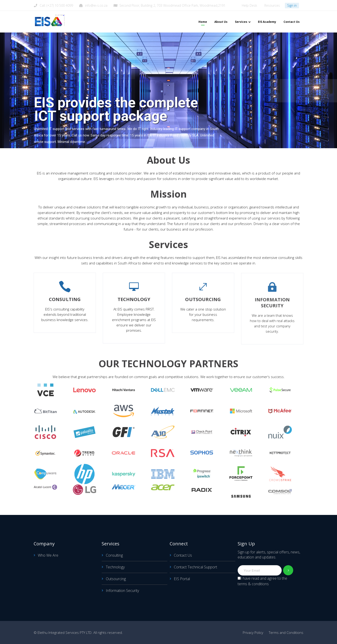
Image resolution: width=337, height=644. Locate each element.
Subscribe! (288, 570)
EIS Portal (182, 579)
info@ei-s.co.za (96, 5)
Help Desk (249, 5)
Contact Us (183, 555)
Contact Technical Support (195, 567)
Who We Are (48, 555)
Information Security (122, 591)
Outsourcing (116, 579)
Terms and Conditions (286, 632)
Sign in (292, 5)
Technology (115, 567)
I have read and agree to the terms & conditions (262, 581)
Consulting (114, 555)
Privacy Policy (253, 632)
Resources (272, 5)
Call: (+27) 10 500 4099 (56, 5)
